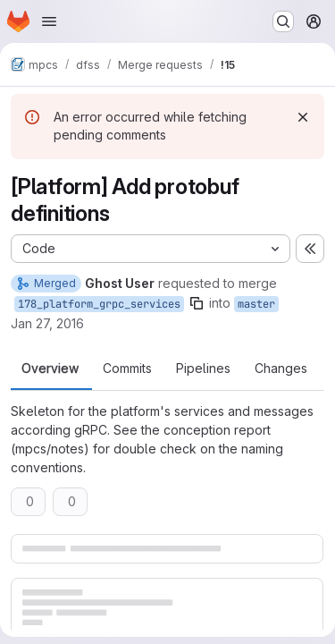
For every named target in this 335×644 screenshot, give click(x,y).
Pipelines (203, 369)
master (256, 304)
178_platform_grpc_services (99, 304)
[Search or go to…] (283, 21)
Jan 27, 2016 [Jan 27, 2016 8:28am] (47, 323)
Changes (281, 369)
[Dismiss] (303, 117)
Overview (50, 369)
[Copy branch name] (197, 303)
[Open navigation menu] (49, 21)
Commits (127, 369)
